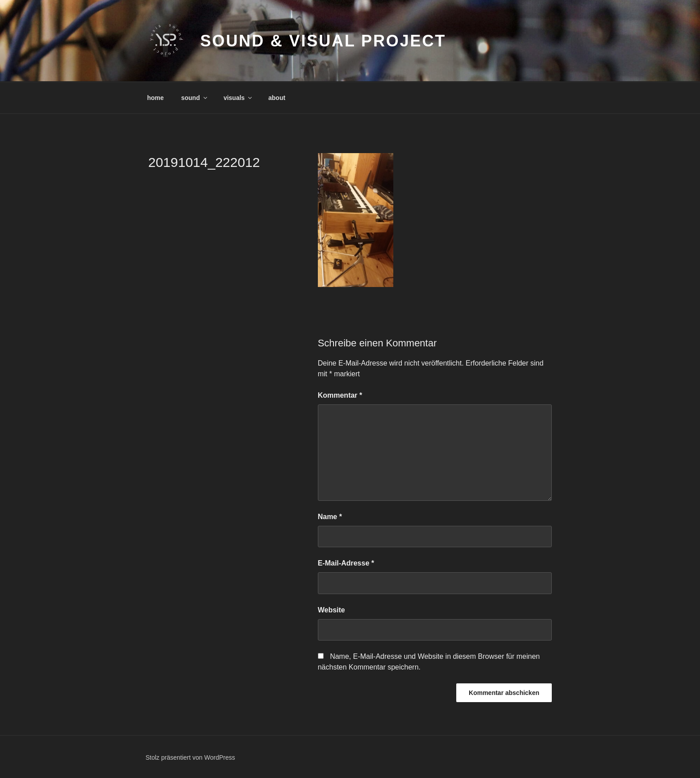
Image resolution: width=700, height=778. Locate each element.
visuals (238, 98)
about (277, 98)
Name (330, 517)
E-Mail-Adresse (346, 563)
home (156, 98)
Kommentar (340, 395)
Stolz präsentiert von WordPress (190, 757)
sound (195, 98)
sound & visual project (323, 41)
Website (331, 610)
